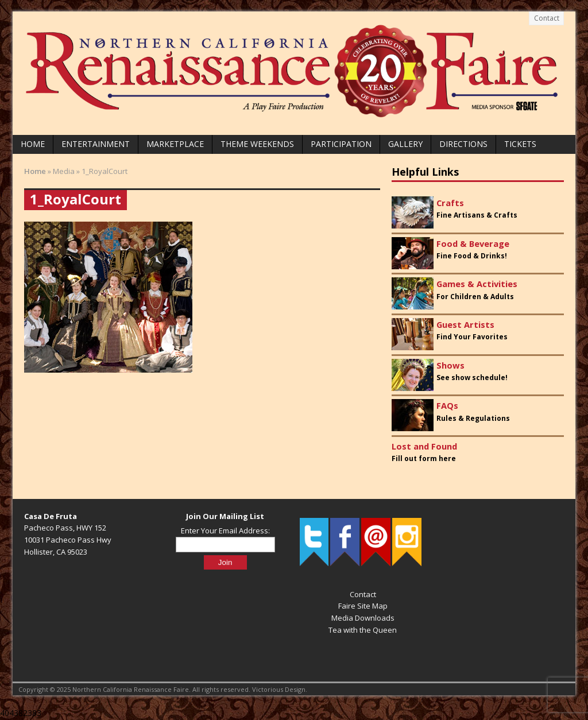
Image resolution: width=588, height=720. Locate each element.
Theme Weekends (257, 144)
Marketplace (175, 144)
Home (33, 144)
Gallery (405, 144)
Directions (463, 144)
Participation (341, 144)
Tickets (520, 144)
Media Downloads (363, 618)
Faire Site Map (363, 606)
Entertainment (96, 144)
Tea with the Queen (363, 630)
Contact (547, 18)
